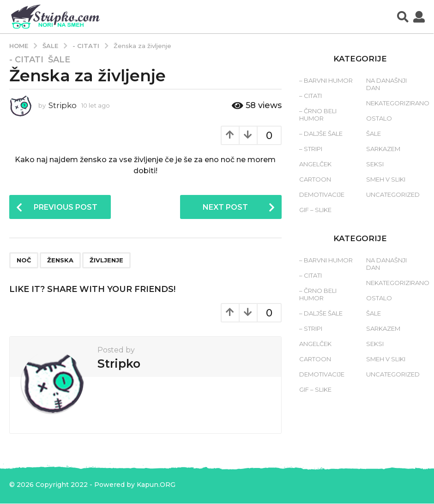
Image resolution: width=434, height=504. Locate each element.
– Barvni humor (326, 80)
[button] (403, 17)
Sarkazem (383, 149)
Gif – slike (315, 210)
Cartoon (315, 179)
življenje (106, 261)
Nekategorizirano (398, 103)
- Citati (26, 60)
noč (24, 261)
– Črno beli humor (318, 115)
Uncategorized (393, 194)
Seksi (375, 164)
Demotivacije (322, 194)
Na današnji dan (386, 84)
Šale (59, 60)
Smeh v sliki (386, 179)
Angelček (315, 164)
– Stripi (311, 149)
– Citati (310, 96)
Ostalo (379, 118)
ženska (60, 261)
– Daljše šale (321, 134)
